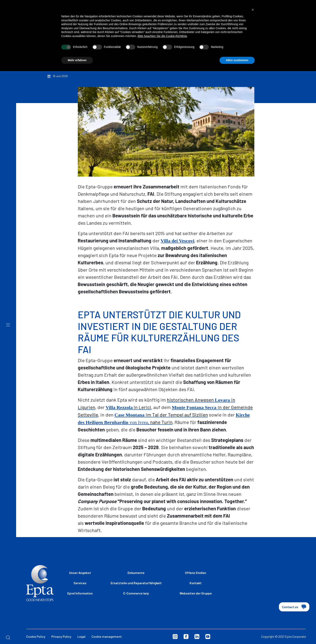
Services (80, 583)
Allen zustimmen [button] (237, 57)
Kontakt (196, 583)
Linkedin (197, 637)
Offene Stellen (196, 573)
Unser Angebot (80, 573)
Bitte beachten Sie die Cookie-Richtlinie (162, 33)
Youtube (208, 637)
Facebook (186, 637)
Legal (81, 636)
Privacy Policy (61, 636)
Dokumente (136, 573)
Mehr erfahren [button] (77, 57)
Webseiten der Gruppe (196, 593)
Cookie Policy (36, 636)
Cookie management (107, 636)
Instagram (175, 637)
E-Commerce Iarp (136, 593)
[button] (253, 6)
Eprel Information (80, 593)
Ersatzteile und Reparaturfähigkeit (136, 583)
